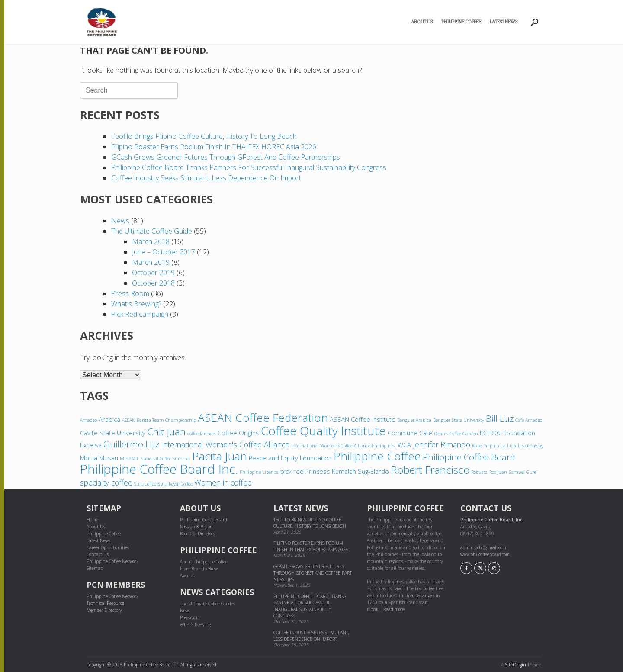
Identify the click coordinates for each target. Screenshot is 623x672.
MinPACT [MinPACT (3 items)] (129, 459)
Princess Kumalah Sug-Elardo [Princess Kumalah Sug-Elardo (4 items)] (347, 471)
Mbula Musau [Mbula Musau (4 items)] (99, 458)
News (120, 221)
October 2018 (153, 283)
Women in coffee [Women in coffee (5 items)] (223, 482)
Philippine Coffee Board (204, 520)
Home (92, 520)
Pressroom (190, 617)
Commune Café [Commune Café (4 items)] (410, 433)
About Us (422, 22)
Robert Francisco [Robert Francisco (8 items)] (430, 470)
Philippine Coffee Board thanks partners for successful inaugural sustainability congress (250, 167)
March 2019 (151, 262)
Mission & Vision (196, 527)
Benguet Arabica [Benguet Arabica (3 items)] (414, 420)
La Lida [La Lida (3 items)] (508, 446)
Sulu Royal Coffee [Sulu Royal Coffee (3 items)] (175, 484)
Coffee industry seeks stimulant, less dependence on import (206, 178)
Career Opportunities (108, 547)
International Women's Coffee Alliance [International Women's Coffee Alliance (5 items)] (225, 444)
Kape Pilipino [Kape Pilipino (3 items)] (485, 446)
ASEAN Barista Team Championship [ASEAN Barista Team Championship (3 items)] (159, 420)
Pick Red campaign (140, 314)
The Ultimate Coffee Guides (207, 604)
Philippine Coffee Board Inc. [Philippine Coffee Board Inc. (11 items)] (159, 469)
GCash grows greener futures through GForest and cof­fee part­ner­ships (226, 157)
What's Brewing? (136, 304)
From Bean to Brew (199, 569)
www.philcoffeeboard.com (485, 554)
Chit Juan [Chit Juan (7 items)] (166, 432)
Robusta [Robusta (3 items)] (479, 472)
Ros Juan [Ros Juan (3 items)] (498, 472)
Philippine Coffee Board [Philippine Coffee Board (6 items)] (469, 457)
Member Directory (104, 610)
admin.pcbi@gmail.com (483, 547)
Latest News (504, 22)
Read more (394, 609)
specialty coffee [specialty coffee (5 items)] (106, 482)
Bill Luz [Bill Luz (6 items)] (500, 418)
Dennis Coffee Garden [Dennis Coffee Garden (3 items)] (456, 434)
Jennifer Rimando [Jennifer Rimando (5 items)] (442, 444)
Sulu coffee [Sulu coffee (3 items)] (145, 484)
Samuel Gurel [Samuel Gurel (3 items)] (523, 472)
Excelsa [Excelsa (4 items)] (91, 445)
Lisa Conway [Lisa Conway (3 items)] (531, 446)
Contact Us (98, 554)
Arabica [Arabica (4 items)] (109, 419)
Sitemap (95, 568)
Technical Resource (105, 603)
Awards (187, 576)
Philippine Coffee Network (112, 561)
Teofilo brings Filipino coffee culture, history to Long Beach (204, 136)
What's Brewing (195, 624)
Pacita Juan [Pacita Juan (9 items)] (220, 456)
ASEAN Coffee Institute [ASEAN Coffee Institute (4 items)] (363, 419)
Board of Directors (197, 534)
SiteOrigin (515, 665)
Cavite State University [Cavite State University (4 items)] (113, 433)
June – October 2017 (164, 252)
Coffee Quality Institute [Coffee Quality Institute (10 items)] (323, 431)
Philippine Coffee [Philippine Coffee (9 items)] (377, 456)
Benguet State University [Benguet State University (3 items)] (459, 420)
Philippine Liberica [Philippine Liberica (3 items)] (259, 472)
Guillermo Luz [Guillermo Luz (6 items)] (131, 444)
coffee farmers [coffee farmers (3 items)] (202, 434)
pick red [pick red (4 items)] (292, 471)
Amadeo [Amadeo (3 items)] (88, 420)
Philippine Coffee (461, 22)
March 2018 (151, 241)
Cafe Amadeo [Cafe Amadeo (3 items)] (529, 420)
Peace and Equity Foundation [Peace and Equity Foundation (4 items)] (290, 458)
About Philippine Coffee (204, 562)
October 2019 (153, 273)
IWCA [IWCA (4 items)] (404, 445)
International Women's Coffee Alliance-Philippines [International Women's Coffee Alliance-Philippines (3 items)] (343, 446)
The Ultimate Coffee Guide (152, 231)
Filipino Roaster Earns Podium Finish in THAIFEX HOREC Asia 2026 (214, 147)
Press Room (130, 293)
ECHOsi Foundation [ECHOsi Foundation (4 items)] (507, 433)
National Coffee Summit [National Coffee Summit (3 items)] (165, 459)
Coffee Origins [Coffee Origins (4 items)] (238, 433)
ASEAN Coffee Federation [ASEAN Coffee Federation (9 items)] (263, 418)
